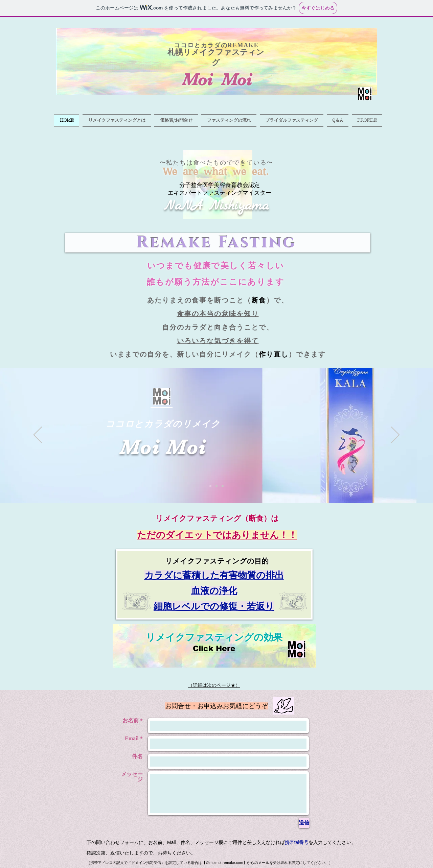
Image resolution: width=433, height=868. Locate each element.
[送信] (304, 823)
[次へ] (395, 435)
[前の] (38, 435)
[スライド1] (210, 486)
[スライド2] (216, 486)
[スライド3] (223, 486)
